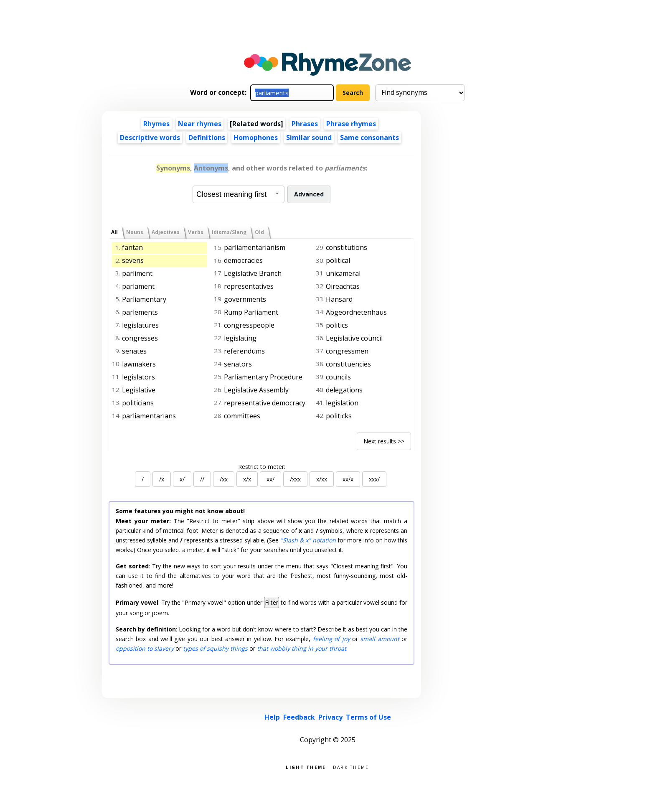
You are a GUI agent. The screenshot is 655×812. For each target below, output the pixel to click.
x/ (182, 479)
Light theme (306, 767)
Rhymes (156, 124)
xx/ (270, 479)
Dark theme (351, 767)
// (202, 479)
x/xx (322, 479)
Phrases (305, 124)
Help (272, 717)
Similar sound (309, 137)
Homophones (256, 137)
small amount (380, 639)
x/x (247, 479)
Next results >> (384, 441)
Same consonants (369, 137)
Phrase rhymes (351, 124)
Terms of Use (368, 717)
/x (162, 479)
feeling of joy (331, 639)
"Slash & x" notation (308, 540)
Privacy (330, 717)
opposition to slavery (145, 648)
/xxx (295, 479)
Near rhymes (200, 124)
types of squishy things (215, 648)
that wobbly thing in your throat (302, 648)
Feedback (299, 717)
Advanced (309, 194)
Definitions (207, 137)
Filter (272, 602)
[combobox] (239, 194)
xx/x (348, 479)
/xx (224, 479)
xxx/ (374, 479)
